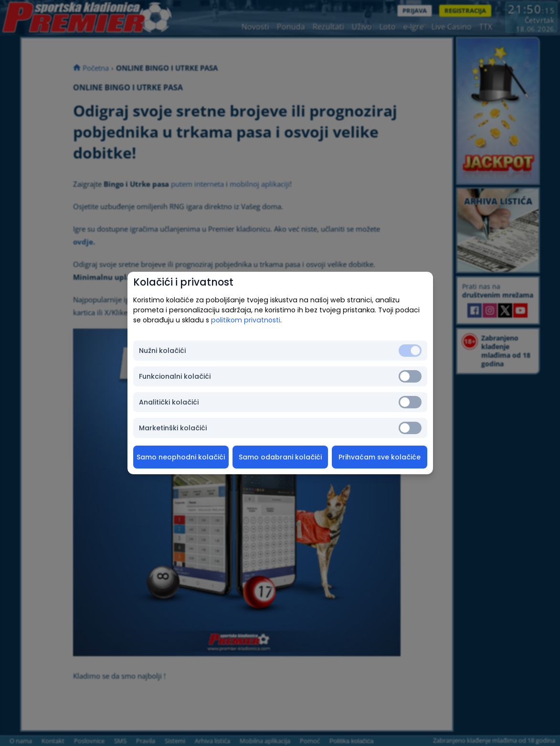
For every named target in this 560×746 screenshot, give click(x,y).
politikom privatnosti (246, 320)
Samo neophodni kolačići (181, 457)
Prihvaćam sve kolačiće (380, 457)
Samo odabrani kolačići (280, 457)
